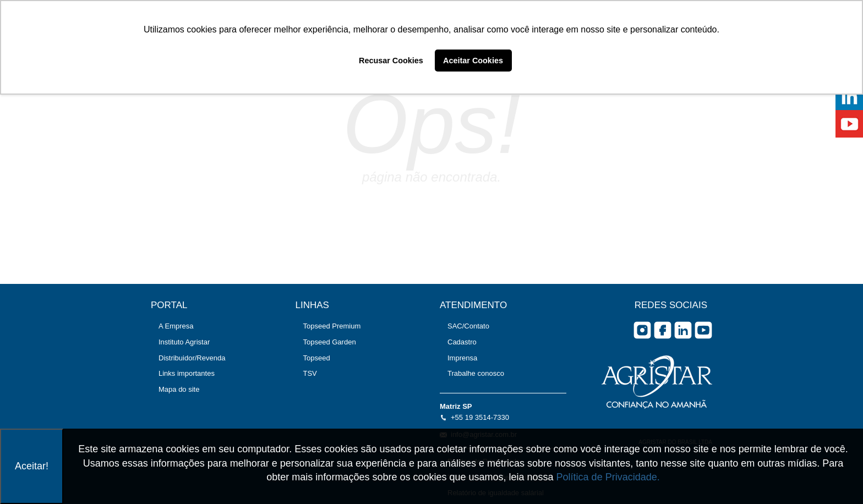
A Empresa (176, 326)
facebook (663, 330)
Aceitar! (32, 466)
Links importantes (187, 373)
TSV (310, 373)
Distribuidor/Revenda (192, 358)
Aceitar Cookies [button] (473, 61)
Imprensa (462, 358)
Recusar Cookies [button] (391, 61)
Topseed (317, 358)
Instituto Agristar (184, 342)
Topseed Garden (330, 342)
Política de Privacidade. (608, 477)
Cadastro (462, 342)
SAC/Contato (468, 326)
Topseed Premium (332, 326)
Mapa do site (179, 389)
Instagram (642, 330)
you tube (703, 330)
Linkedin (683, 330)
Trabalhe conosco (476, 373)
